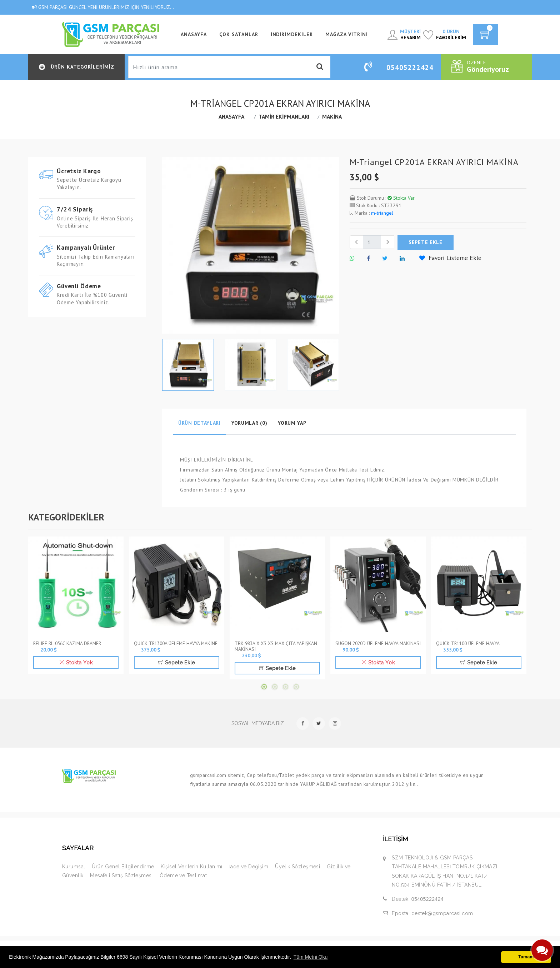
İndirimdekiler (292, 34)
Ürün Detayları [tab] (199, 423)
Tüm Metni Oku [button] (311, 957)
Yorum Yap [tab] (292, 423)
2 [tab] (275, 687)
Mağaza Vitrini (347, 34)
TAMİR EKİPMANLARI (284, 116)
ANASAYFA (194, 34)
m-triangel (382, 213)
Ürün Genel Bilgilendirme (123, 867)
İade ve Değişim (249, 867)
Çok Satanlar (239, 34)
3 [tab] (285, 687)
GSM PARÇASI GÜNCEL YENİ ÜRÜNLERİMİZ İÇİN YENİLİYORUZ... (103, 7)
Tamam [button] (526, 957)
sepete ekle (426, 242)
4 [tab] (296, 687)
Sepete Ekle (177, 663)
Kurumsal (74, 867)
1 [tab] (264, 687)
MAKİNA (332, 116)
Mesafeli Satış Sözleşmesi (121, 875)
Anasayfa (231, 116)
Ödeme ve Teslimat (183, 875)
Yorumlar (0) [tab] (249, 423)
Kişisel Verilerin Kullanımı (191, 867)
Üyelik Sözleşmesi (297, 867)
